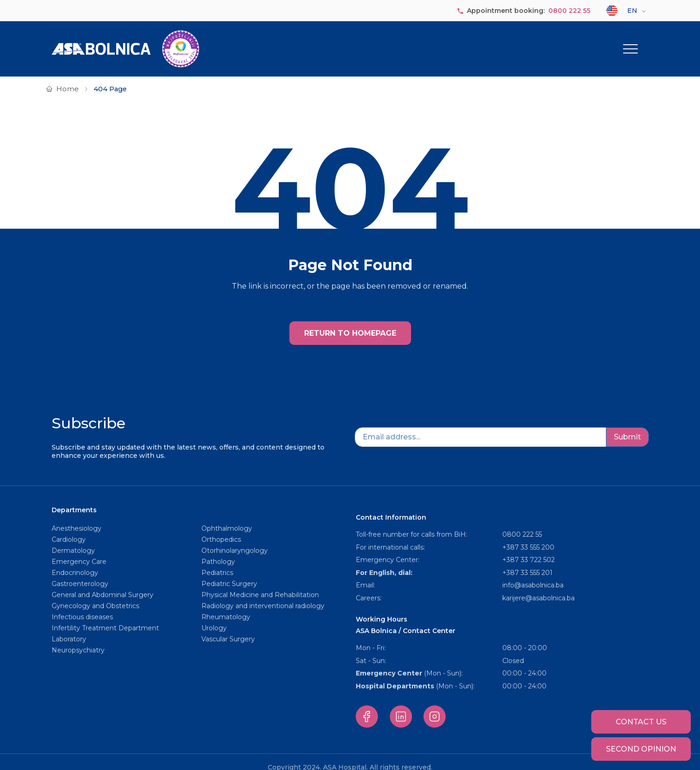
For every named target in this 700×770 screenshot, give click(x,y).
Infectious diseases (83, 605)
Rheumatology (226, 605)
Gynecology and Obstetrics (95, 594)
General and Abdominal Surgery (103, 583)
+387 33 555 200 (528, 536)
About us (378, 43)
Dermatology (73, 539)
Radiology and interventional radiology (264, 594)
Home (68, 77)
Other (624, 43)
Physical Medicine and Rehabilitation (260, 583)
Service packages (562, 43)
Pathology (218, 550)
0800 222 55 (569, 11)
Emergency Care (79, 550)
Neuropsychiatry (78, 639)
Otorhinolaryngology (235, 539)
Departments (434, 43)
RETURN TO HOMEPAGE (350, 322)
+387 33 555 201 (527, 561)
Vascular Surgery (228, 628)
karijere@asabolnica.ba (538, 586)
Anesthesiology (76, 517)
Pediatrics (217, 561)
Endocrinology (75, 561)
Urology (214, 616)
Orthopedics (221, 528)
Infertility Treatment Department (105, 616)
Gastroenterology (80, 572)
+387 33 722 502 (529, 548)
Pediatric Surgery (229, 572)
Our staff (498, 43)
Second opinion (641, 749)
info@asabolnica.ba (533, 574)
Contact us (641, 722)
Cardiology (69, 528)
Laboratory (69, 628)
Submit (627, 425)
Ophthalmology (227, 517)
